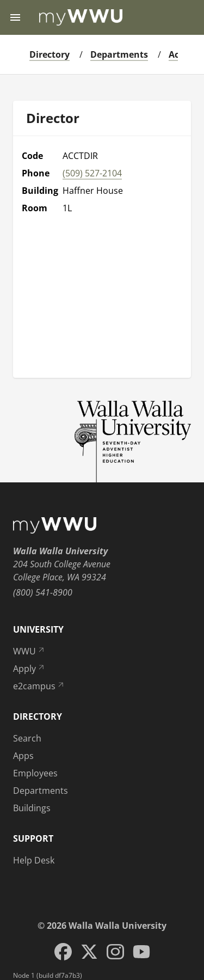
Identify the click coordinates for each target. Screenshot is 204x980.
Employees (35, 773)
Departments (119, 54)
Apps (23, 756)
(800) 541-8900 (43, 592)
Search (27, 738)
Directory (50, 54)
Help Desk (34, 860)
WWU (29, 651)
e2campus (39, 686)
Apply (29, 669)
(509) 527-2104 (92, 173)
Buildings (32, 808)
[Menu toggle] (15, 17)
